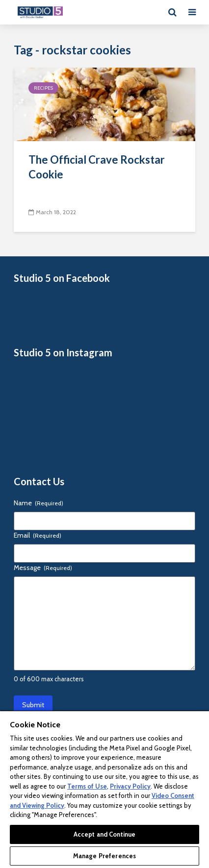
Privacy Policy (130, 786)
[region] (104, 789)
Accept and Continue (104, 834)
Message (43, 568)
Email (38, 535)
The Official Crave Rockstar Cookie (97, 167)
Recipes (43, 88)
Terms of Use (87, 786)
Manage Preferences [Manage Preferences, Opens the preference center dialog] (104, 856)
